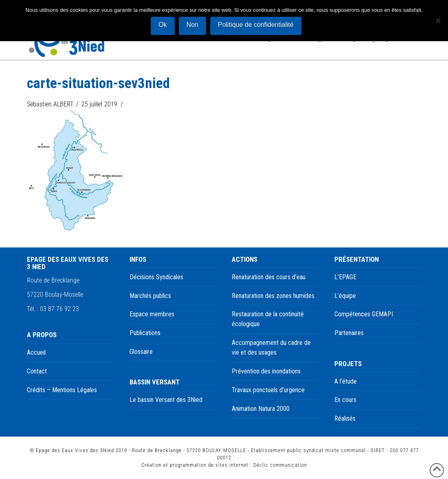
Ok (163, 25)
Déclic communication (280, 465)
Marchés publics (150, 296)
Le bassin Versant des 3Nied (166, 400)
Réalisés (345, 418)
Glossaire (141, 352)
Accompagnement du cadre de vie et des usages (271, 348)
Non (192, 25)
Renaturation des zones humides (273, 296)
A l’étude (346, 381)
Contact (37, 371)
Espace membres (152, 314)
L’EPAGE (345, 277)
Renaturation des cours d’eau (269, 277)
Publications (145, 333)
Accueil (36, 352)
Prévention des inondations (266, 371)
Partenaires (349, 333)
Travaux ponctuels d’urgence (268, 390)
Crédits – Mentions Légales (62, 390)
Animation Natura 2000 (261, 409)
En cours (345, 400)
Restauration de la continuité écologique (268, 319)
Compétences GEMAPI (364, 314)
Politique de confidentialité (256, 25)
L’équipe (345, 296)
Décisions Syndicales (156, 277)
